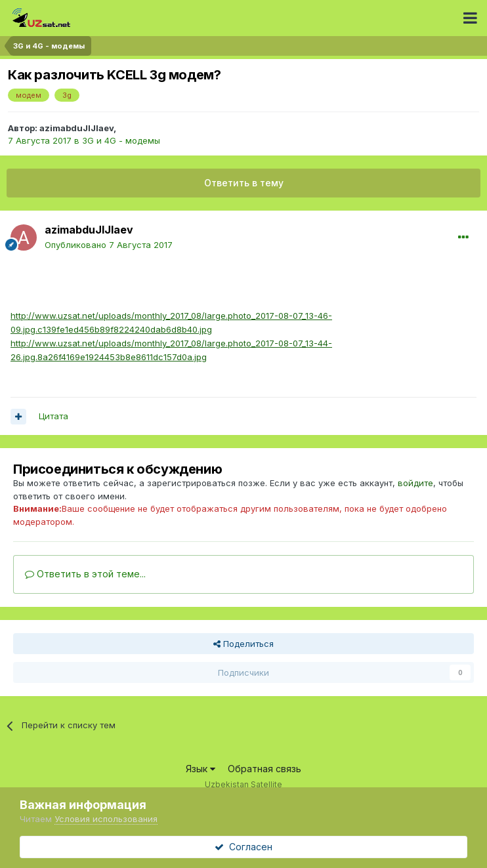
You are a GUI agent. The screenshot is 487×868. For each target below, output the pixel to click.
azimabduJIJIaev (76, 128)
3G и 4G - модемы (121, 140)
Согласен (243, 847)
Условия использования (106, 819)
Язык (201, 769)
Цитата (53, 416)
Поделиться (243, 644)
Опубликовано (109, 245)
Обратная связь (265, 769)
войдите (415, 483)
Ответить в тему (244, 183)
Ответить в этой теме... (85, 574)
